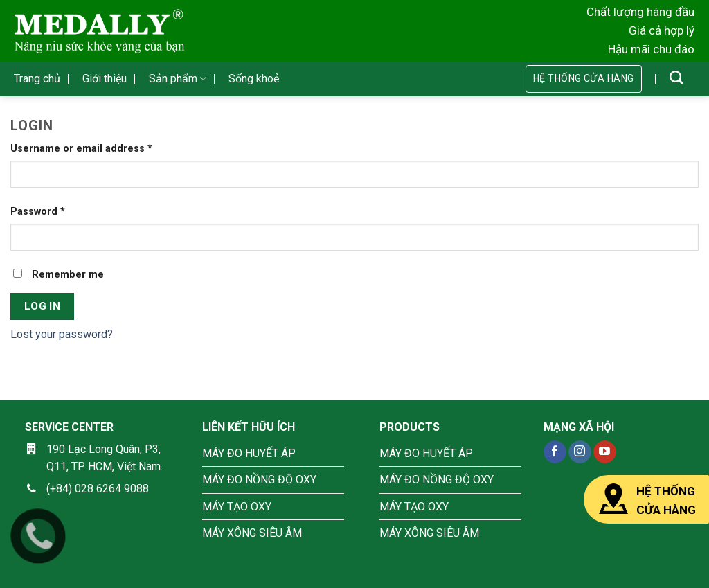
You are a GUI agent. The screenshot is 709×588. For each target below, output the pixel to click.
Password (38, 212)
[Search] (676, 77)
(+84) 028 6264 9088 (98, 489)
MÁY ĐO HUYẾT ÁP (249, 453)
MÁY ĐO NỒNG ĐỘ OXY (259, 480)
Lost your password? (62, 334)
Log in (43, 306)
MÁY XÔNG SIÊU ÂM (252, 533)
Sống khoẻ (254, 79)
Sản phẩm (178, 79)
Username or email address (81, 149)
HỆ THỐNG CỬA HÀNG (646, 499)
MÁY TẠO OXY (237, 507)
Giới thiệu (105, 79)
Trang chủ (37, 79)
